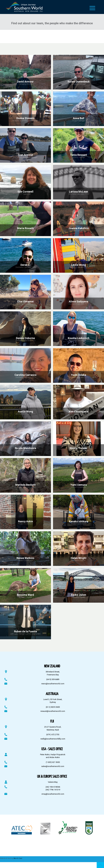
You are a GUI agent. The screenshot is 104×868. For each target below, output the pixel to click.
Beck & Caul (18, 858)
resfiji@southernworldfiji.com (53, 739)
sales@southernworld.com (53, 766)
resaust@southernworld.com (53, 711)
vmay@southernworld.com (53, 794)
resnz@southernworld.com (53, 684)
